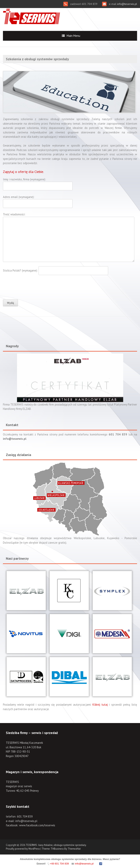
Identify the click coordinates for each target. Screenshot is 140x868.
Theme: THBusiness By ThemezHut (61, 849)
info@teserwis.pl (127, 4)
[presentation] (33, 287)
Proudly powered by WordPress (23, 849)
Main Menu (73, 36)
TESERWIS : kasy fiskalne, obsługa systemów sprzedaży (56, 845)
